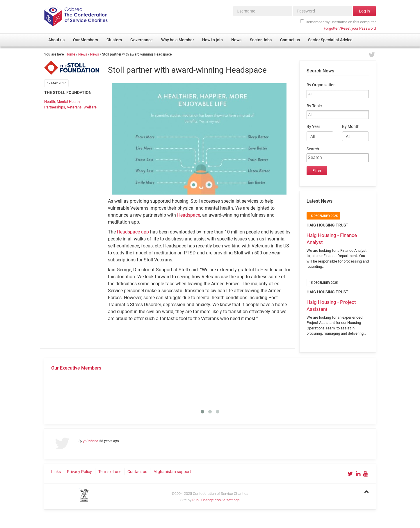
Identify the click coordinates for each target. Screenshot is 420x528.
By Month (351, 127)
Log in (364, 11)
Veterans (74, 107)
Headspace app (133, 232)
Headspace (189, 215)
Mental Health (68, 102)
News (83, 54)
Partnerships (55, 107)
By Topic (314, 106)
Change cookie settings (220, 500)
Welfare (90, 107)
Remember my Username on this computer (338, 22)
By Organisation (321, 85)
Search (313, 149)
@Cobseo (91, 441)
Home (70, 54)
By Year (313, 127)
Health (50, 102)
